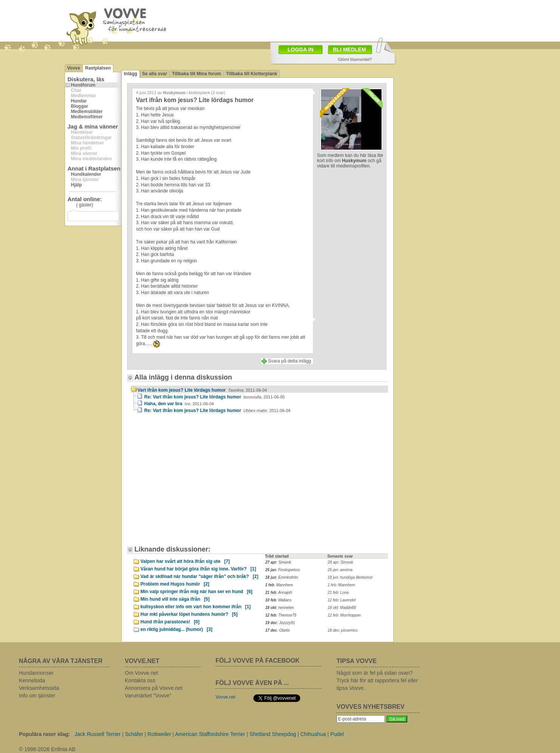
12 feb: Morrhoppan (344, 615)
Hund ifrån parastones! (170, 622)
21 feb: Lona (338, 593)
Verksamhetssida (39, 688)
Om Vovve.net (141, 673)
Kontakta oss (140, 680)
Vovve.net (226, 697)
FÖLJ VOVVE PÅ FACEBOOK (258, 661)
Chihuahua (313, 734)
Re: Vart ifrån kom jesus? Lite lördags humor (215, 397)
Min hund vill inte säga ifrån (175, 599)
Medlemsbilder (87, 112)
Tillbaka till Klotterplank (252, 74)
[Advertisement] (195, 483)
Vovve (74, 68)
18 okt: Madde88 (342, 608)
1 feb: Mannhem (341, 585)
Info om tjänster (37, 696)
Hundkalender (86, 174)
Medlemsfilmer (87, 117)
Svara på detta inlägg (289, 361)
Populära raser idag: (44, 734)
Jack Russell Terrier (98, 734)
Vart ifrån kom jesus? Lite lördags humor (202, 390)
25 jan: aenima (340, 570)
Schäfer (134, 734)
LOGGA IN (301, 50)
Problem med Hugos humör (175, 584)
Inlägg (131, 74)
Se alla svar (155, 74)
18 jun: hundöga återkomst (350, 577)
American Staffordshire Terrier (210, 734)
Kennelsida (32, 680)
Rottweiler (159, 734)
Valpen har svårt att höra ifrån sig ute (185, 561)
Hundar (79, 101)
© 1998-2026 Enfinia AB (47, 749)
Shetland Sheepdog (273, 734)
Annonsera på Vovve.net (154, 688)
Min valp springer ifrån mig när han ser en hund (197, 592)
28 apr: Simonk (340, 562)
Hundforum (83, 85)
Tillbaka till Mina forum (197, 74)
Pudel (337, 734)
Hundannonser (36, 673)
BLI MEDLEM (350, 50)
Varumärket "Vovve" (148, 696)
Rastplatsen (98, 68)
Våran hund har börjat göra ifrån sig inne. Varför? (198, 569)
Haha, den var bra (179, 404)
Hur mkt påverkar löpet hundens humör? (189, 614)
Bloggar (80, 106)
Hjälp (77, 185)
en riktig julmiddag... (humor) (177, 629)
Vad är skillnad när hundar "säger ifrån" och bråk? (199, 576)
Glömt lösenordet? (355, 59)
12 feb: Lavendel (342, 600)
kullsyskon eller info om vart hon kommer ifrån (196, 607)
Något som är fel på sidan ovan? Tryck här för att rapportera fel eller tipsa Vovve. (377, 680)
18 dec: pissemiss (343, 630)
